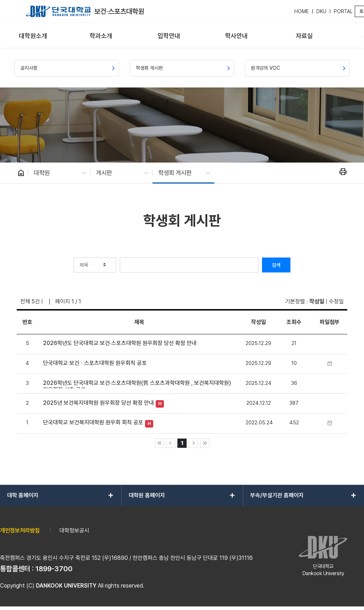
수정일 (336, 301)
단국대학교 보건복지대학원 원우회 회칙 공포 (93, 422)
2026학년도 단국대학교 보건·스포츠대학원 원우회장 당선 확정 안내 (120, 343)
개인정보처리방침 (20, 531)
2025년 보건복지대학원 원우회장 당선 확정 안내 (98, 403)
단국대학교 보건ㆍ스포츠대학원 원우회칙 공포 (95, 363)
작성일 (317, 301)
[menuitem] (33, 36)
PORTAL (343, 11)
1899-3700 (54, 569)
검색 (276, 265)
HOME (302, 11)
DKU (321, 11)
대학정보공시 (74, 531)
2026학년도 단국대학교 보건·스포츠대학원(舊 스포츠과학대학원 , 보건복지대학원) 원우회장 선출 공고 (137, 384)
